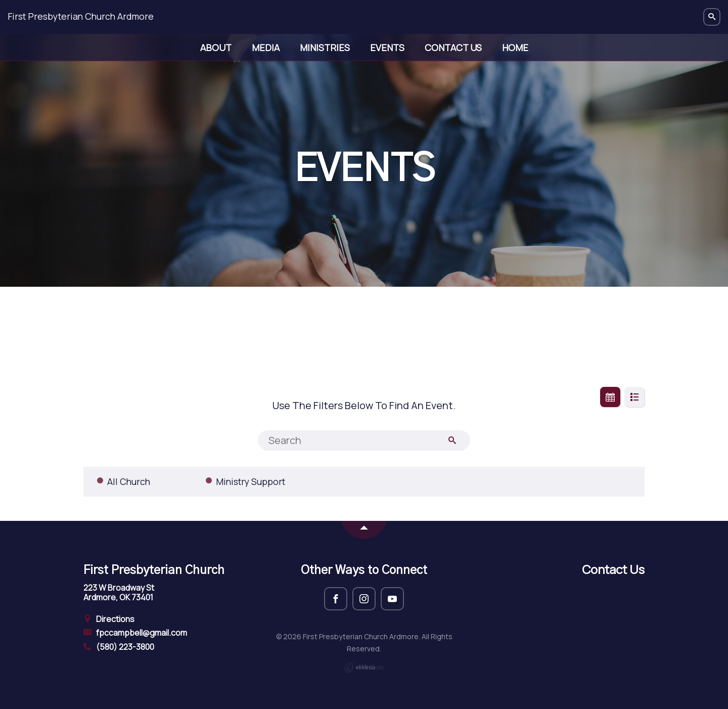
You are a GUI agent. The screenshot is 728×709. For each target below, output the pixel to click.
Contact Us (453, 48)
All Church (129, 481)
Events (387, 48)
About (216, 48)
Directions (109, 619)
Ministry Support (251, 481)
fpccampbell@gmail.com (135, 633)
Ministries (325, 48)
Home (515, 48)
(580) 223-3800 (119, 647)
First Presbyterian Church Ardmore (81, 16)
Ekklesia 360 (364, 668)
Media (266, 48)
